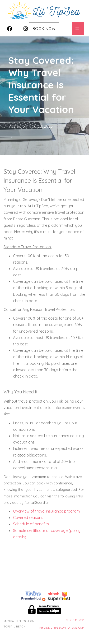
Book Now (44, 29)
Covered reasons (28, 518)
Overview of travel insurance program (46, 511)
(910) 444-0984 (75, 620)
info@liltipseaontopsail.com (62, 628)
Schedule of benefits (31, 524)
